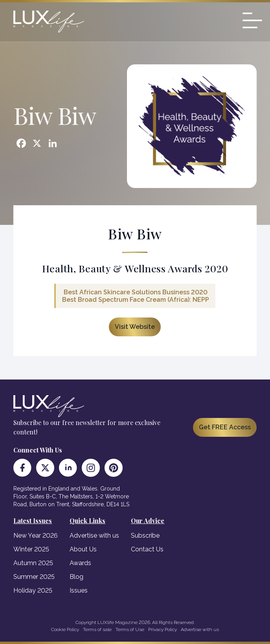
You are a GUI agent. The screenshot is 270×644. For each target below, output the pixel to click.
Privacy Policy (163, 629)
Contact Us (147, 549)
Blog (76, 577)
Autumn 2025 (33, 563)
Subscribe (145, 535)
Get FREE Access (225, 427)
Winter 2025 (31, 549)
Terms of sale (97, 629)
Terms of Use (130, 629)
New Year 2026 (36, 535)
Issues (79, 590)
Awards (80, 563)
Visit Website (135, 327)
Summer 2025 (34, 577)
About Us (83, 549)
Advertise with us (94, 535)
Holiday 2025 (33, 590)
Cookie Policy (65, 629)
